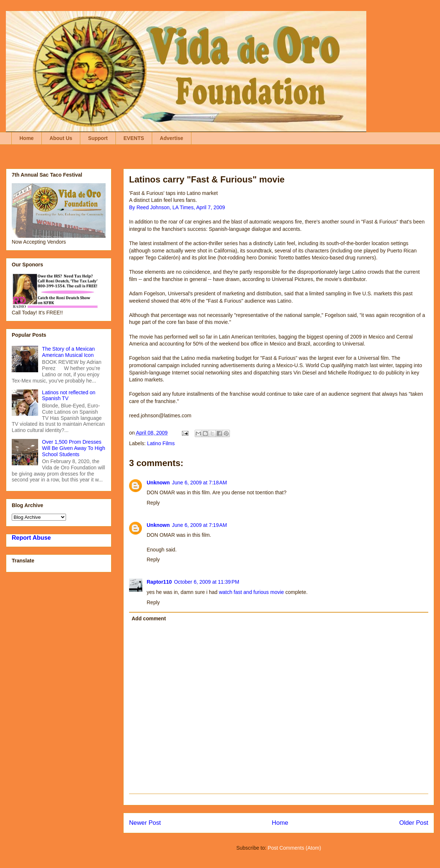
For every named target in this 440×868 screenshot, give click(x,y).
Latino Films (161, 443)
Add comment (149, 618)
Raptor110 (159, 582)
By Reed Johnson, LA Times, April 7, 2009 (177, 207)
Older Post (414, 823)
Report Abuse (31, 538)
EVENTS (134, 138)
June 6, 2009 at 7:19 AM (199, 525)
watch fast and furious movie (251, 592)
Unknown (158, 483)
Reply (153, 503)
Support (98, 138)
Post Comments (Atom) (294, 848)
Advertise (172, 138)
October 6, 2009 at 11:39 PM (206, 582)
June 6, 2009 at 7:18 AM (199, 483)
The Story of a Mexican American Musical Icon (69, 352)
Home (27, 138)
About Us (61, 138)
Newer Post (145, 823)
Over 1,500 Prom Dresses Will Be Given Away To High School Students (74, 448)
